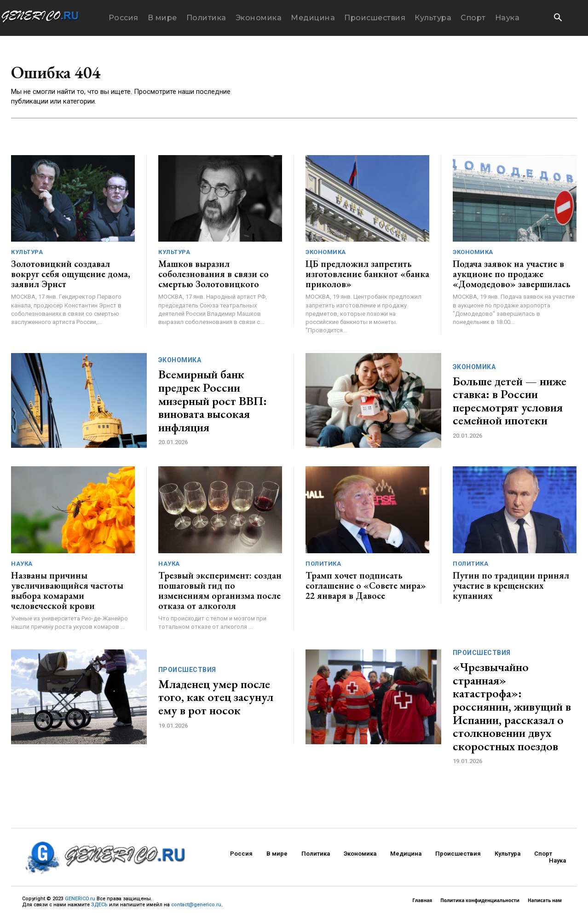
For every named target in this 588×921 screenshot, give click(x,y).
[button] (558, 18)
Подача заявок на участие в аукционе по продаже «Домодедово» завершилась (512, 276)
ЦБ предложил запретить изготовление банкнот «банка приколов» (367, 276)
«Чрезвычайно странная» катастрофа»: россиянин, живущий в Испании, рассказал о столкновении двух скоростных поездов (512, 709)
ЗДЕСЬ (99, 907)
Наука (22, 566)
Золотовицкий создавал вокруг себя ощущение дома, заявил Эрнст (71, 276)
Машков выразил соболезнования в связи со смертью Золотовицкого (213, 276)
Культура (27, 254)
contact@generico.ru (196, 907)
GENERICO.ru (80, 901)
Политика (323, 566)
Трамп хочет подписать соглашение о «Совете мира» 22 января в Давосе (366, 588)
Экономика (326, 254)
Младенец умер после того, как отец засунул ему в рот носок (216, 699)
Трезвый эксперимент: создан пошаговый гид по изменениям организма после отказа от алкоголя (220, 593)
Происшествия (187, 672)
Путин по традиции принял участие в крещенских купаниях (511, 588)
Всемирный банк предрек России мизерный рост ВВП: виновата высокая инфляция (213, 403)
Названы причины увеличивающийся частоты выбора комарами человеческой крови (67, 593)
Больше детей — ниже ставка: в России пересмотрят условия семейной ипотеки (510, 403)
